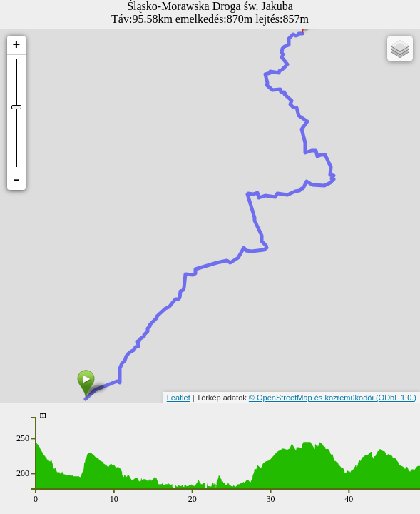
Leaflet (179, 398)
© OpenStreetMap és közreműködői (312, 398)
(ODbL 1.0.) (396, 398)
